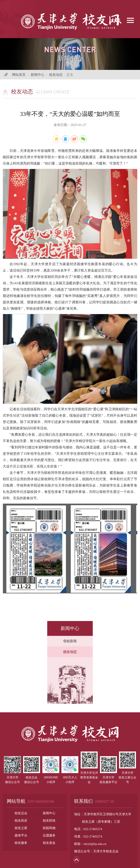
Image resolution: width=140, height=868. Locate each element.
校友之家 (21, 828)
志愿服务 (49, 835)
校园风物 (49, 828)
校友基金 (49, 843)
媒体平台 (21, 835)
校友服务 (21, 843)
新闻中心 (37, 75)
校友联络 (49, 821)
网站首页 (19, 75)
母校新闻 (70, 641)
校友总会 (21, 813)
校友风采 (21, 821)
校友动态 (56, 75)
